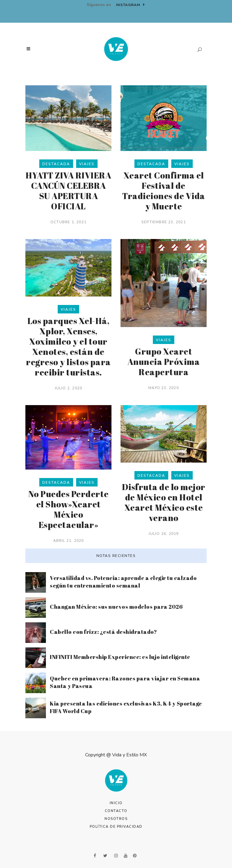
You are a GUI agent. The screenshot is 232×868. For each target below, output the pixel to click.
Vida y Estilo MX (129, 755)
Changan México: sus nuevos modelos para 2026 (116, 607)
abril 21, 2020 (69, 541)
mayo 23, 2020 (164, 388)
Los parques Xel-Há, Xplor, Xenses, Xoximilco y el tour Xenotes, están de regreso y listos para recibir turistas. (68, 346)
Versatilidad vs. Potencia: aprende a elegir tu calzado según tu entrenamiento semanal (123, 582)
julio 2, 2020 (69, 388)
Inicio (116, 803)
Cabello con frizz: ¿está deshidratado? (103, 632)
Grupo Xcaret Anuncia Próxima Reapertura (164, 362)
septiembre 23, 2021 (164, 222)
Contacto (116, 811)
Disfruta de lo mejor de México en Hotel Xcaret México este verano (164, 502)
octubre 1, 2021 (68, 222)
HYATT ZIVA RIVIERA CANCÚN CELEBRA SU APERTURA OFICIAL (68, 191)
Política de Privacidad (116, 827)
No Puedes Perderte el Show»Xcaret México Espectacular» (69, 509)
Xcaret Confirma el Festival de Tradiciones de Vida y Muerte (164, 191)
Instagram (130, 5)
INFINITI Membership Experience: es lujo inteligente (120, 657)
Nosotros (116, 819)
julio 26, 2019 (164, 534)
